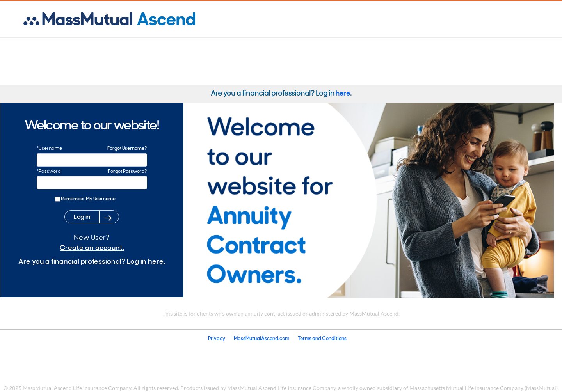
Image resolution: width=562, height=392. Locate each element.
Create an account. (92, 247)
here (343, 93)
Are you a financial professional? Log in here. (92, 261)
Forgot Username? (127, 148)
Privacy (217, 338)
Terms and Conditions (322, 338)
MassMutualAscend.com (261, 338)
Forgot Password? (128, 171)
